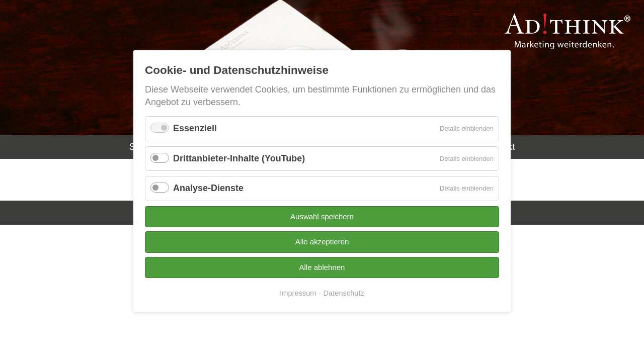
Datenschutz (344, 293)
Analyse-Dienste (208, 188)
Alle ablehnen (322, 267)
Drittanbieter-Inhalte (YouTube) (239, 158)
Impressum (298, 293)
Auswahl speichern (322, 216)
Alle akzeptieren (322, 242)
